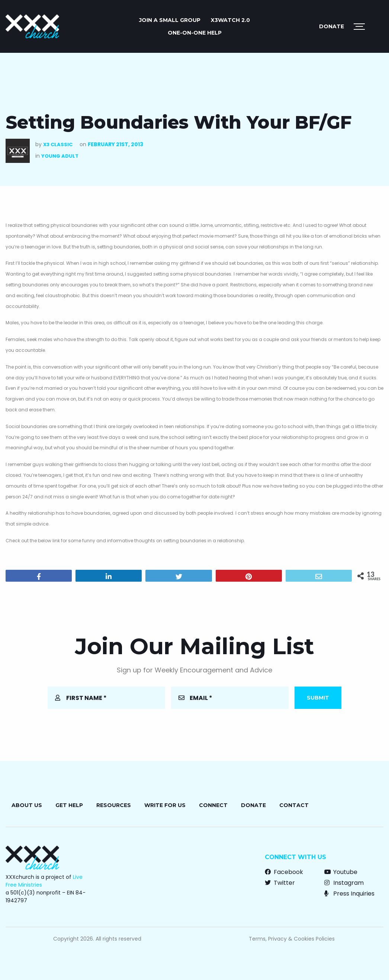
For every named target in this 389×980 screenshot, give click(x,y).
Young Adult (60, 156)
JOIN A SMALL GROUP (170, 20)
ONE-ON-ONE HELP (195, 33)
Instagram (344, 883)
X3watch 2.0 (230, 20)
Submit (318, 698)
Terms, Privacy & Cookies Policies (292, 939)
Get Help (69, 805)
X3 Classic (58, 144)
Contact (294, 805)
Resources (114, 805)
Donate (332, 26)
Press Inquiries (349, 894)
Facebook (284, 872)
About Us (27, 805)
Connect (213, 805)
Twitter (280, 883)
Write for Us (165, 805)
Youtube (341, 872)
